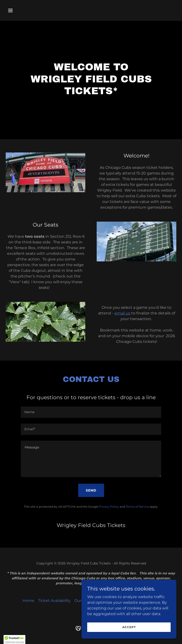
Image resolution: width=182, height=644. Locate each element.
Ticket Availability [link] (54, 601)
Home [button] (28, 601)
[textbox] (91, 412)
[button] (25, 10)
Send (91, 490)
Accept (129, 637)
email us (122, 313)
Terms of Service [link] (137, 507)
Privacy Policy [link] (109, 507)
